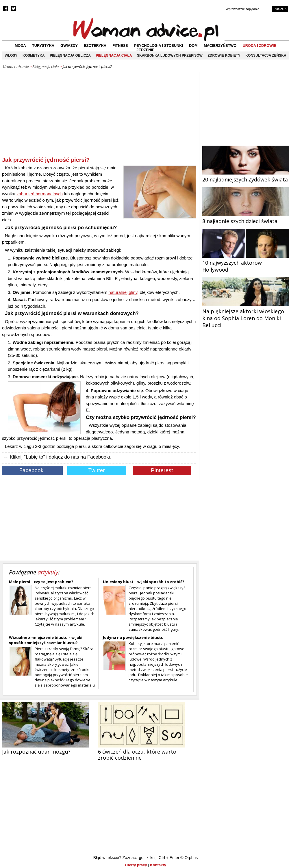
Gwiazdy (69, 46)
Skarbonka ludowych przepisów (170, 55)
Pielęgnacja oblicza (70, 55)
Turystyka (43, 46)
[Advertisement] (99, 115)
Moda (20, 46)
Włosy (11, 55)
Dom (193, 46)
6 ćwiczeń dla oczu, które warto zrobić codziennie (137, 755)
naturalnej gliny (123, 292)
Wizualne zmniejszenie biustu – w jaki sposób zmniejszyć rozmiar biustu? (46, 640)
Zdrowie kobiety (224, 55)
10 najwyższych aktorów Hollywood (246, 263)
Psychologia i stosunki (159, 46)
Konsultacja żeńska (266, 55)
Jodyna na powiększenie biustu (133, 637)
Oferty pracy (136, 865)
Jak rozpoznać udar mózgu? (36, 752)
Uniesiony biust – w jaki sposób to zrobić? (144, 582)
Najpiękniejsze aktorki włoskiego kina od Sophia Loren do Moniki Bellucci (246, 315)
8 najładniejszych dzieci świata (246, 218)
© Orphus (189, 858)
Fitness (120, 46)
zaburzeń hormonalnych (40, 194)
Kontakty (158, 865)
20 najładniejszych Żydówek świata (246, 176)
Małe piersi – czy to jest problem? (41, 582)
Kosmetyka (34, 55)
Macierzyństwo (220, 46)
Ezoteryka (95, 46)
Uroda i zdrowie (260, 46)
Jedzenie (146, 50)
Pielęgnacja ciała (114, 55)
